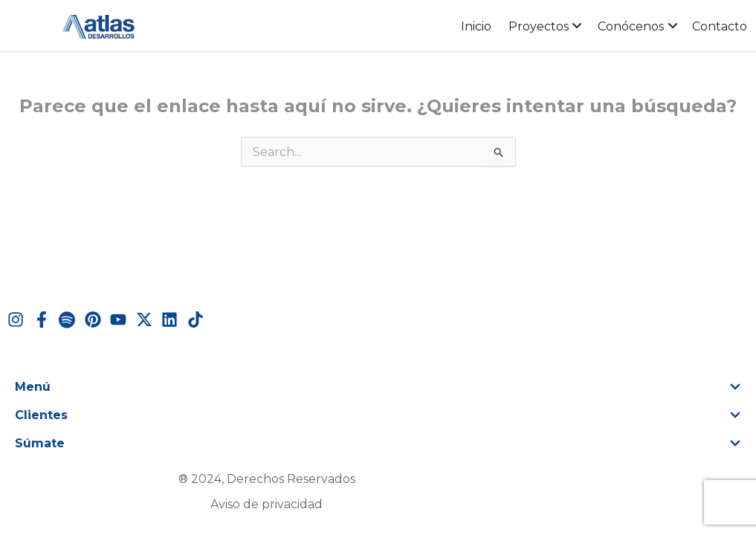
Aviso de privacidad (266, 504)
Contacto (720, 26)
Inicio (476, 26)
